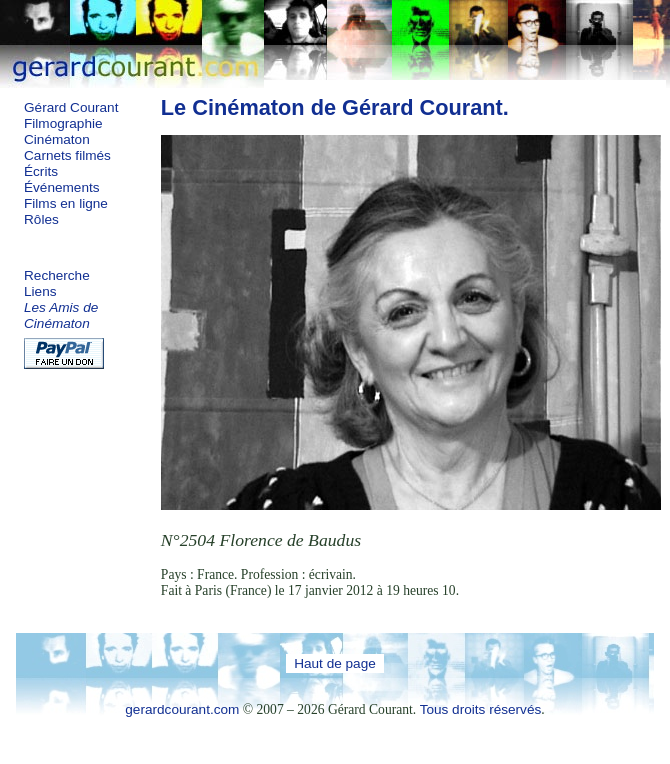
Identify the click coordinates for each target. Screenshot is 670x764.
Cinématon (57, 139)
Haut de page (335, 663)
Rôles (41, 219)
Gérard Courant (71, 107)
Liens (40, 291)
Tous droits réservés (481, 709)
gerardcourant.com (182, 709)
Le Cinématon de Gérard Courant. (335, 107)
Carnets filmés (67, 155)
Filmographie (63, 123)
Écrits (41, 171)
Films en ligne (66, 203)
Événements (62, 187)
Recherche (57, 275)
